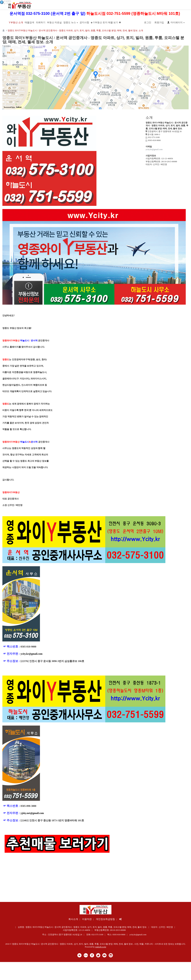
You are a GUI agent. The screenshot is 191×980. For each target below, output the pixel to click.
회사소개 (73, 919)
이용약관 (87, 919)
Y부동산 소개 (16, 22)
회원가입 (159, 22)
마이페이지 (176, 22)
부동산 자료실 (54, 22)
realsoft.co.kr (101, 947)
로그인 (148, 22)
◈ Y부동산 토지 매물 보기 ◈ (106, 22)
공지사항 (84, 22)
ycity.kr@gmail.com (154, 149)
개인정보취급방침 (105, 919)
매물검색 (29, 22)
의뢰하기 (41, 22)
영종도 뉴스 (71, 22)
